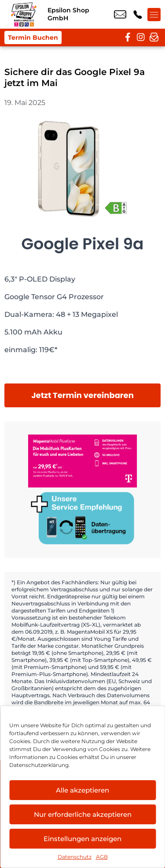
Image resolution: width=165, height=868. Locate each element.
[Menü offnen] (154, 15)
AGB (102, 857)
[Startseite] (24, 14)
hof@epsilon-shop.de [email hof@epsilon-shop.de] (120, 15)
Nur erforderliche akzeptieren (83, 814)
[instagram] (141, 38)
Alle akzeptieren (82, 790)
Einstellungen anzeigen (82, 839)
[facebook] (128, 38)
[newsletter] (154, 38)
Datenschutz (75, 857)
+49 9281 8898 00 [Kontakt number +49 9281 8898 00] (138, 15)
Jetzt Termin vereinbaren (82, 395)
